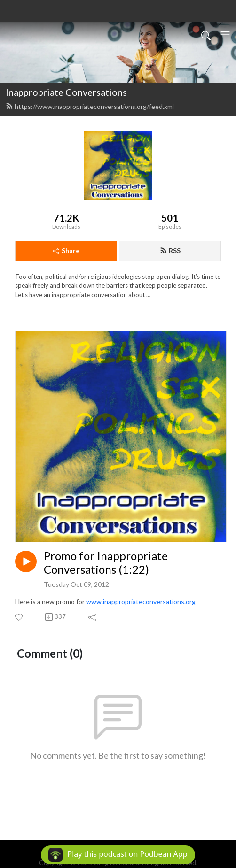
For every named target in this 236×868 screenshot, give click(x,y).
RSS (170, 250)
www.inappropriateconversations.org (141, 602)
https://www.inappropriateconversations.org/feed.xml (90, 106)
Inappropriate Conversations (66, 92)
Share (66, 250)
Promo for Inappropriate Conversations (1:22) (106, 563)
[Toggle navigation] (225, 35)
